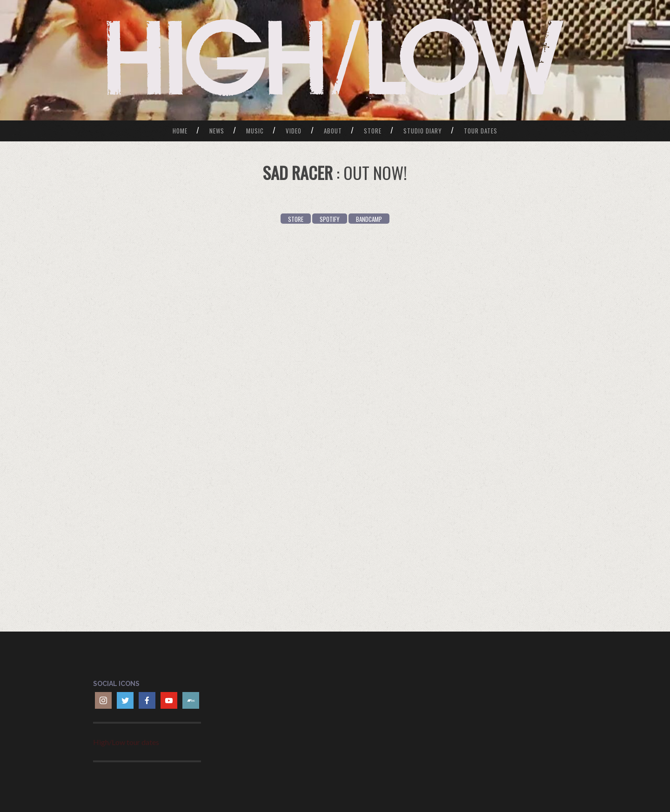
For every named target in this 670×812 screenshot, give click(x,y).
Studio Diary (423, 131)
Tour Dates (481, 131)
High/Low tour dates (126, 742)
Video (294, 131)
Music (255, 131)
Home (180, 131)
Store (373, 131)
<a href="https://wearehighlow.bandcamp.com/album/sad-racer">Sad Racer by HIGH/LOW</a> (335, 426)
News (217, 131)
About (333, 131)
